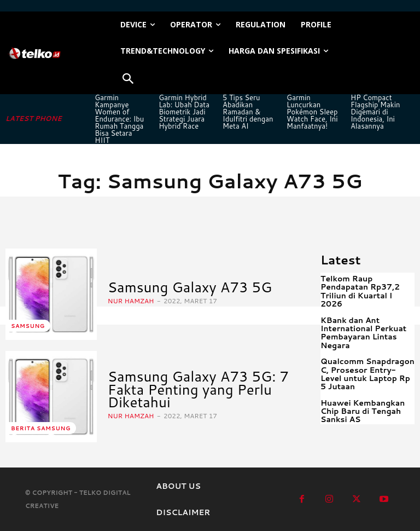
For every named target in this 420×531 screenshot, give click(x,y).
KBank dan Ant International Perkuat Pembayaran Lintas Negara (363, 333)
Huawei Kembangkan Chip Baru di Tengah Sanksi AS (363, 411)
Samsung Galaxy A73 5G (190, 287)
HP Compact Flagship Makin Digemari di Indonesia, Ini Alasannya (375, 112)
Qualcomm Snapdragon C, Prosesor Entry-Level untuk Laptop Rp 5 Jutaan (367, 374)
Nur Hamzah (131, 301)
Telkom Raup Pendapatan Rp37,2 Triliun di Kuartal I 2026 (360, 291)
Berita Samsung (41, 428)
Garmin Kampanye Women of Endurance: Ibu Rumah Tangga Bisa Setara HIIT (119, 119)
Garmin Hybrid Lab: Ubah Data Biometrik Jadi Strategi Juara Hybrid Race (184, 112)
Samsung (28, 326)
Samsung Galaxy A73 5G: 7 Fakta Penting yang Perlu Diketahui (198, 389)
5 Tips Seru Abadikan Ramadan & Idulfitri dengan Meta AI (248, 112)
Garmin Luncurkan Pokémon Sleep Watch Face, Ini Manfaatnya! (312, 112)
